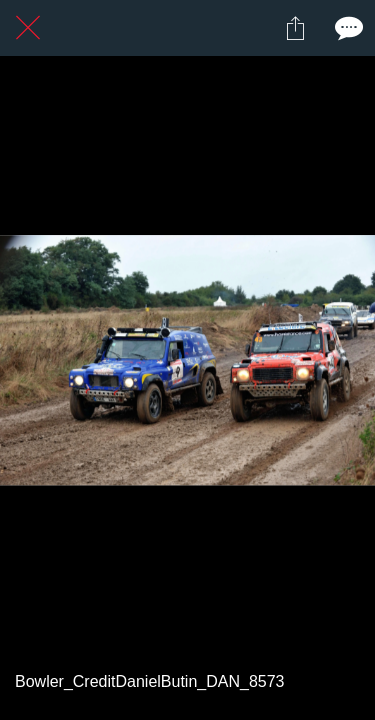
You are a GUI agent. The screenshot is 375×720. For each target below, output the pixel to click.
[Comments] (347, 28)
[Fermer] (28, 28)
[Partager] (295, 28)
